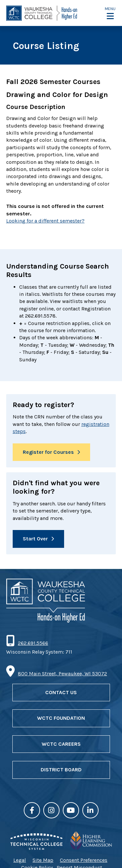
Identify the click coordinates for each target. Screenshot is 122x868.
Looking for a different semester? (45, 221)
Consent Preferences (84, 860)
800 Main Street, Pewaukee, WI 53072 (62, 674)
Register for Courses (48, 452)
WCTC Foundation (61, 718)
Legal (20, 860)
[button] (110, 13)
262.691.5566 (33, 643)
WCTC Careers (61, 744)
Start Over (35, 539)
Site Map (43, 860)
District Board (61, 770)
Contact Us (61, 692)
